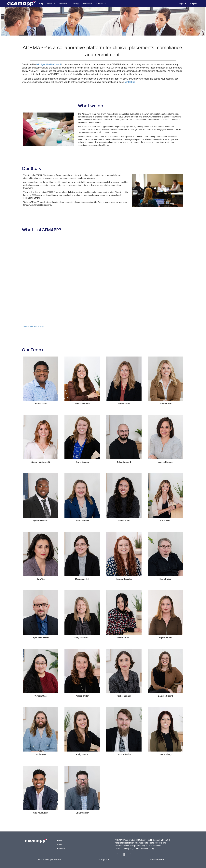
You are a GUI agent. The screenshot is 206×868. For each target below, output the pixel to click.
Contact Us (101, 4)
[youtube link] (131, 855)
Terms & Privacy (157, 860)
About (60, 845)
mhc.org (151, 848)
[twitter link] (124, 855)
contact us (130, 82)
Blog (41, 4)
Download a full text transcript (33, 327)
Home (60, 841)
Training (75, 4)
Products (63, 4)
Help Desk (87, 4)
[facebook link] (118, 855)
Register (194, 4)
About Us (51, 4)
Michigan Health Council (49, 64)
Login (183, 4)
